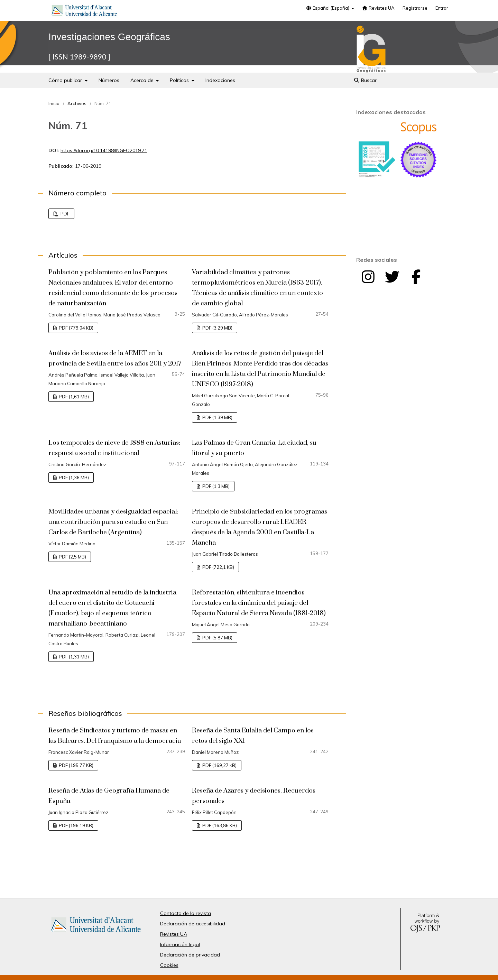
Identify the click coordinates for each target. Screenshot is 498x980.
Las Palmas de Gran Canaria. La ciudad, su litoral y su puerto (254, 448)
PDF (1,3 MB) (215, 486)
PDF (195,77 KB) (76, 765)
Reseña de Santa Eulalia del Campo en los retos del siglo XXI (253, 736)
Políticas (180, 80)
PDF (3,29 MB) (217, 328)
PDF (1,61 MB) (73, 397)
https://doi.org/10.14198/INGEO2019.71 (104, 150)
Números (109, 80)
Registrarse (415, 8)
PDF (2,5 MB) (72, 557)
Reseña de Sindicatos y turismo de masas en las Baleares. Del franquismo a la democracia (115, 736)
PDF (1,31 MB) (73, 657)
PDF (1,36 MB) (73, 478)
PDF (64, 214)
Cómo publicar (66, 80)
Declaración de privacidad (190, 955)
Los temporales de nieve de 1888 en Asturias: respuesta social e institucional (114, 448)
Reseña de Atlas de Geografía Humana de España (109, 796)
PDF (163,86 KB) (219, 825)
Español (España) (328, 8)
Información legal (180, 944)
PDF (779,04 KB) (76, 328)
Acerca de (143, 80)
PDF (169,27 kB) (219, 765)
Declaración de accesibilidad (193, 924)
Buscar (365, 80)
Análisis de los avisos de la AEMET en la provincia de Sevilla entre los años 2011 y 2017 (115, 358)
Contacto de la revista (186, 913)
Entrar (442, 8)
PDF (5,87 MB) (217, 638)
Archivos (77, 103)
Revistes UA (378, 8)
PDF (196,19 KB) (76, 825)
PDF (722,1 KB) (218, 567)
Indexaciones (220, 80)
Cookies (169, 965)
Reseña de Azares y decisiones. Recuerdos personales (254, 796)
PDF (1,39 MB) (217, 417)
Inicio (54, 103)
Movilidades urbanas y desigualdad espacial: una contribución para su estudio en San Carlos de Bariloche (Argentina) (113, 522)
